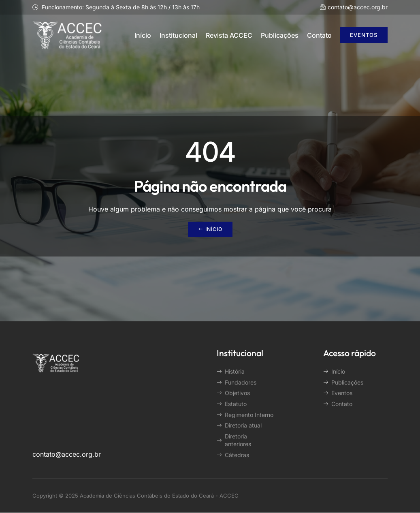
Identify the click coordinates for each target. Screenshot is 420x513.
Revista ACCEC (229, 35)
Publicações (280, 35)
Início (143, 35)
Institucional (178, 35)
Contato (319, 35)
